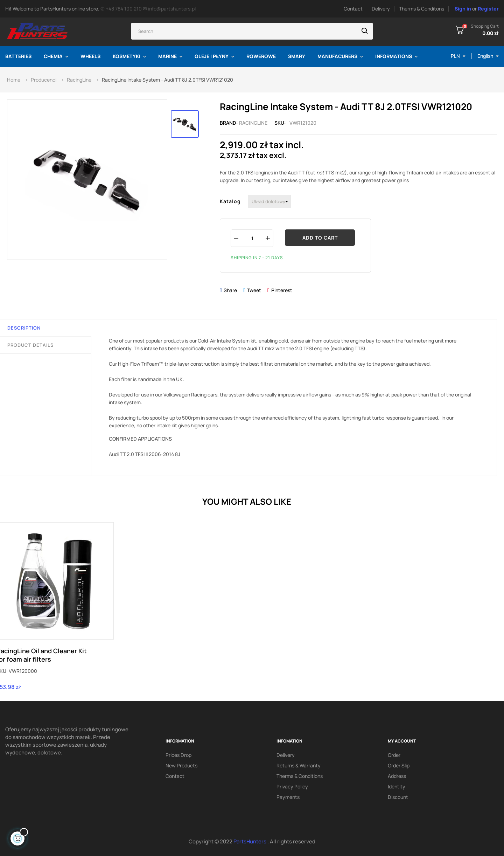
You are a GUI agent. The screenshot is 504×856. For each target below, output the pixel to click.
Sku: (280, 123)
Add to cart (320, 238)
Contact (353, 9)
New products (181, 765)
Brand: (229, 123)
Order (394, 755)
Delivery (381, 9)
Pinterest (282, 290)
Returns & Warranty (299, 765)
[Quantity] (252, 238)
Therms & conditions (300, 776)
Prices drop (178, 755)
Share (230, 290)
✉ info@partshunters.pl (169, 9)
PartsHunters (250, 841)
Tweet (254, 290)
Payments (288, 797)
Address (397, 776)
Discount (398, 797)
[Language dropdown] (488, 56)
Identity (397, 786)
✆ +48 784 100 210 (121, 9)
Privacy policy (292, 786)
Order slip (399, 765)
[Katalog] (269, 201)
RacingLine (253, 123)
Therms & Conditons (422, 9)
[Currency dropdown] (458, 56)
